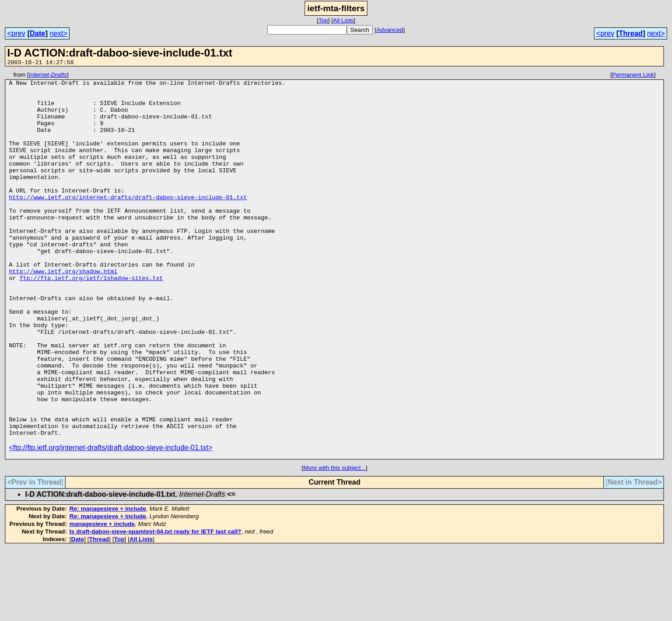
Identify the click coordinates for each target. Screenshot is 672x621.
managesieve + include (102, 597)
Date (37, 33)
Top (323, 20)
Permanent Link (633, 76)
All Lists (343, 20)
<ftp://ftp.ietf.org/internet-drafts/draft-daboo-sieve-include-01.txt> (111, 520)
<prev (16, 33)
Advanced (390, 30)
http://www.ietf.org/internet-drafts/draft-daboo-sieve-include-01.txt (128, 223)
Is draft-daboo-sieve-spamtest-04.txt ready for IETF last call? (155, 604)
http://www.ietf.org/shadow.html (63, 311)
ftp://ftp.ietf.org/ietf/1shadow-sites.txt (91, 319)
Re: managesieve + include (108, 581)
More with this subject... (334, 540)
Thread (631, 33)
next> (59, 33)
